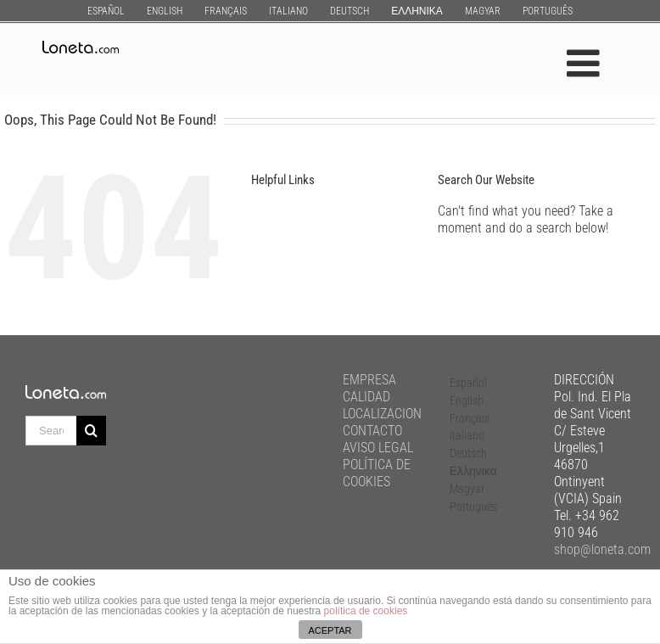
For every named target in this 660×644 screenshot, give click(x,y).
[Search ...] (51, 431)
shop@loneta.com (602, 549)
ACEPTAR (330, 630)
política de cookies (366, 611)
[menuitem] (106, 11)
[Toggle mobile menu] (586, 63)
